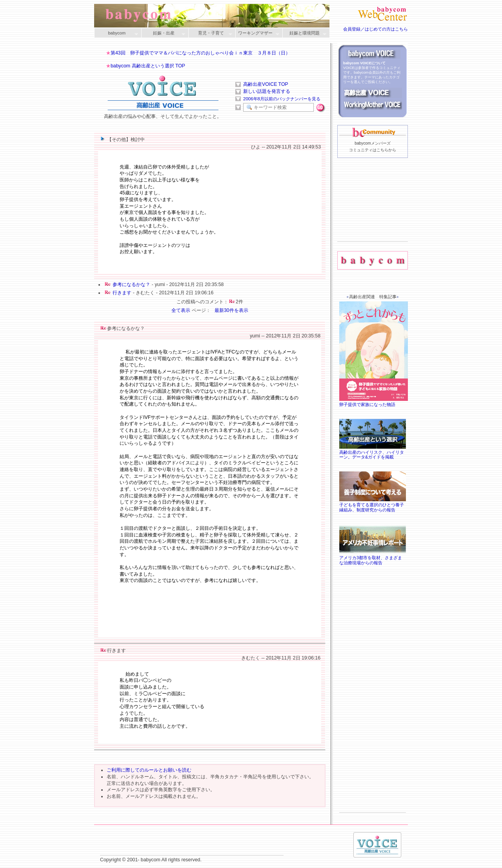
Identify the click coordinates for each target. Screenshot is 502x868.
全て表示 (181, 310)
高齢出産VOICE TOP (266, 84)
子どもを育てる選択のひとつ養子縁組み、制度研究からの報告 (373, 505)
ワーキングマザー (257, 34)
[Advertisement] (373, 212)
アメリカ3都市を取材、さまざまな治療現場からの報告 (373, 558)
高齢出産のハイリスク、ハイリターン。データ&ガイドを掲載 (373, 452)
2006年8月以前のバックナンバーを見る (282, 99)
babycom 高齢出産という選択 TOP (148, 66)
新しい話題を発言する (267, 91)
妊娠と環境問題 (304, 34)
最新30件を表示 (231, 310)
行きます (122, 293)
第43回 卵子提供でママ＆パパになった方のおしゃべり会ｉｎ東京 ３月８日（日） (200, 53)
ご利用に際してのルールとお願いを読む (149, 770)
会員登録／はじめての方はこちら (376, 29)
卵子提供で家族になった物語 (375, 402)
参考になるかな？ (131, 285)
